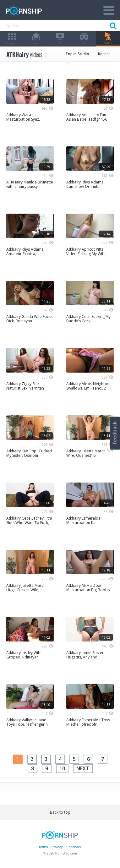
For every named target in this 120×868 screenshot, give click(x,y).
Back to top (60, 812)
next (83, 768)
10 (62, 768)
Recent (104, 54)
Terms (43, 847)
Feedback (74, 847)
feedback (115, 433)
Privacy (57, 847)
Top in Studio (77, 54)
